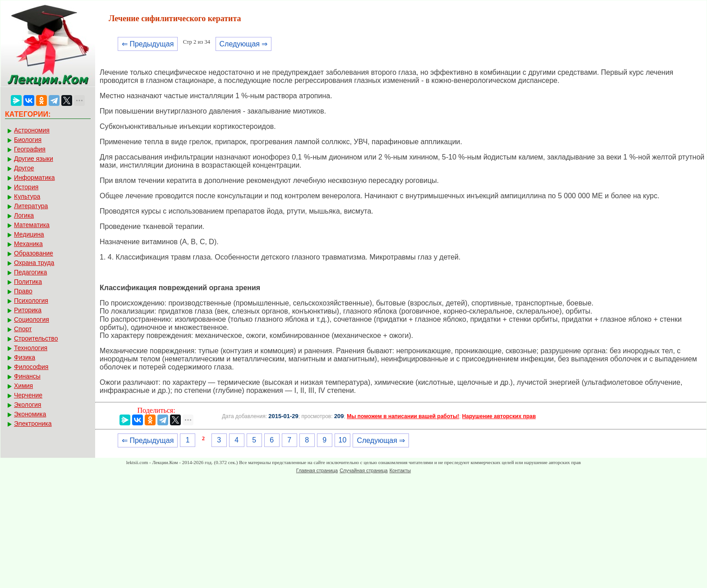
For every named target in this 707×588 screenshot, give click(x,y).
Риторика (28, 310)
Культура (27, 196)
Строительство (36, 338)
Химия (23, 386)
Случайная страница (363, 470)
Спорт (23, 329)
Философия (31, 367)
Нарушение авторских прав (499, 416)
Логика (24, 215)
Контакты (400, 470)
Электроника (33, 424)
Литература (31, 206)
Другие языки (34, 159)
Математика (32, 225)
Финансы (27, 376)
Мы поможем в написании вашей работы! (403, 416)
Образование (34, 253)
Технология (31, 348)
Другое (24, 168)
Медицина (29, 234)
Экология (28, 405)
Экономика (30, 414)
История (26, 187)
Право (23, 291)
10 (343, 440)
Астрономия (32, 130)
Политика (28, 282)
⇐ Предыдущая (148, 44)
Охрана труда (34, 263)
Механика (28, 244)
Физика (25, 357)
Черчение (28, 395)
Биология (28, 140)
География (30, 149)
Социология (32, 319)
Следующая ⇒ (244, 44)
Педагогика (30, 272)
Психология (31, 301)
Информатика (34, 178)
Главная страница (317, 470)
